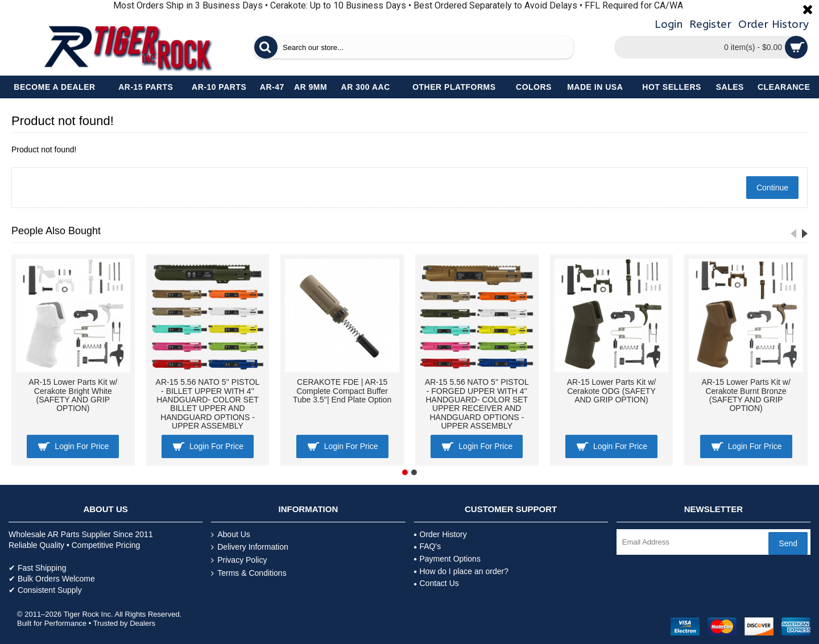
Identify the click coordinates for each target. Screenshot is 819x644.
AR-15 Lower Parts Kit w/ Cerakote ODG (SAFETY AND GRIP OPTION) (611, 391)
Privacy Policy (239, 560)
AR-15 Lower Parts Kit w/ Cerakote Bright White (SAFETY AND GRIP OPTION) (73, 395)
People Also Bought (56, 231)
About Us (231, 535)
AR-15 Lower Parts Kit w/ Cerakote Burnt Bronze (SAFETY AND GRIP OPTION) (746, 395)
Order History (440, 534)
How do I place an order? (461, 571)
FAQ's (428, 546)
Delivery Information (250, 547)
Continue (772, 188)
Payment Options (447, 559)
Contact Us (437, 583)
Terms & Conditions (249, 573)
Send (788, 543)
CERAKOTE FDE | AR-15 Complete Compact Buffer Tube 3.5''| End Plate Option (342, 391)
